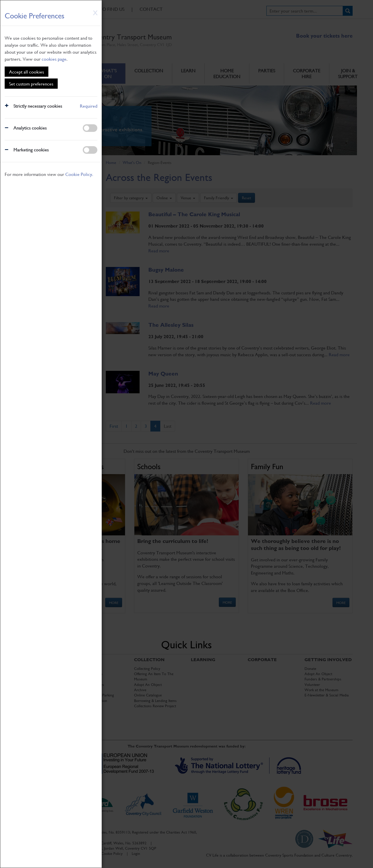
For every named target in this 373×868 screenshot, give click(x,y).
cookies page (54, 59)
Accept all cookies (27, 72)
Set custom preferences (31, 84)
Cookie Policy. (79, 174)
